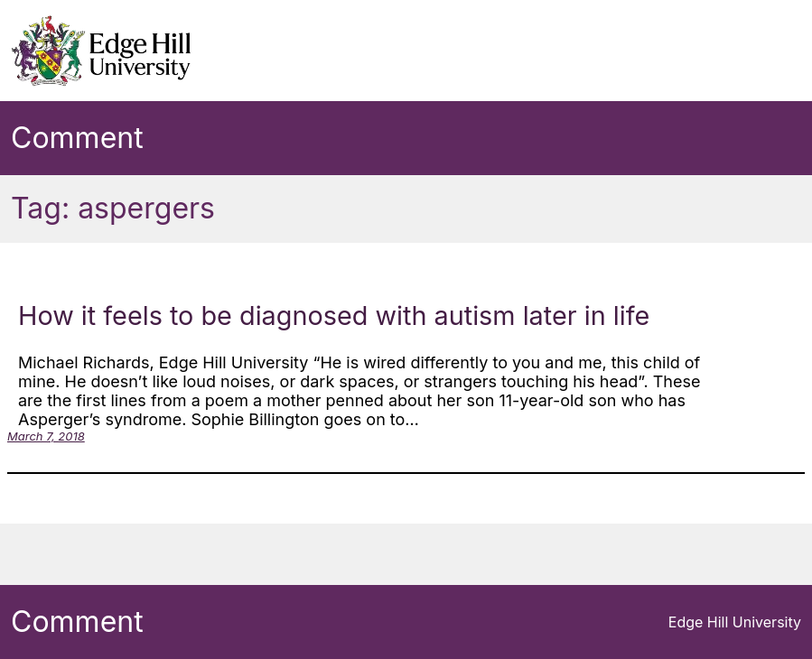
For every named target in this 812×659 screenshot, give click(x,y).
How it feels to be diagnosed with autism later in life (334, 316)
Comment (77, 138)
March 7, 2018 (46, 436)
